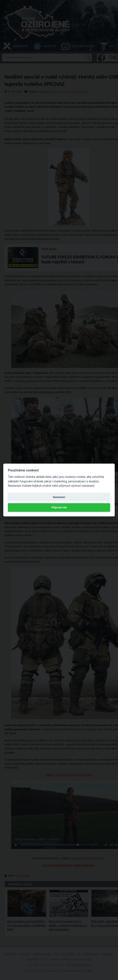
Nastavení (59, 497)
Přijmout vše (59, 507)
